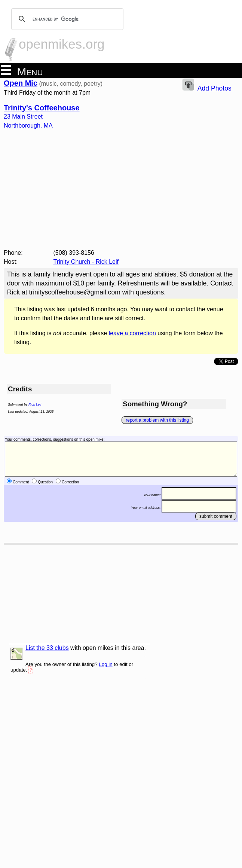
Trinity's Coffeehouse (42, 108)
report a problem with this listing (157, 420)
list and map (16, 654)
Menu (22, 71)
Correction (70, 482)
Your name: (152, 495)
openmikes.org (62, 44)
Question (45, 482)
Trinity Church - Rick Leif (86, 262)
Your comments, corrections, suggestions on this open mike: (55, 439)
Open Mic (21, 83)
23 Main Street (23, 117)
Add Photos (215, 88)
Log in (105, 664)
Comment (21, 482)
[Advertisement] (121, 192)
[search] (66, 19)
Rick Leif (35, 404)
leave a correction (132, 333)
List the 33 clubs (47, 648)
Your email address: (146, 507)
